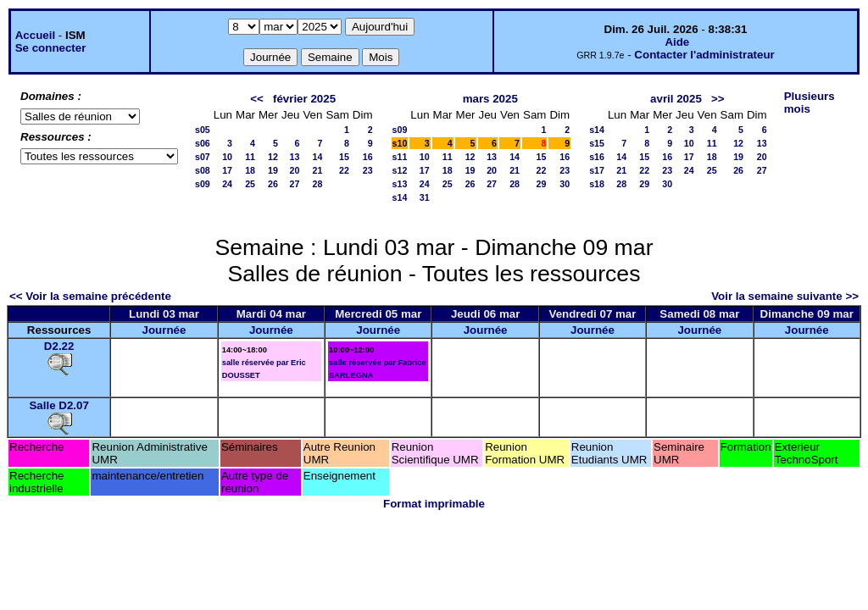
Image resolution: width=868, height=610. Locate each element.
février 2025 (304, 99)
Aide (677, 42)
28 (318, 184)
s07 (203, 157)
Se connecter (51, 48)
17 (227, 170)
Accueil (35, 35)
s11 (400, 157)
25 (250, 184)
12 (273, 157)
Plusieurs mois (810, 103)
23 (368, 170)
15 (344, 157)
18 (250, 170)
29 (542, 184)
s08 (203, 170)
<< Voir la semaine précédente (90, 296)
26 (273, 184)
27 (295, 184)
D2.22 (59, 346)
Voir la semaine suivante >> (785, 296)
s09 (203, 184)
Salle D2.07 (58, 405)
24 (227, 184)
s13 (400, 184)
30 (565, 184)
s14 (400, 197)
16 (368, 157)
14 (318, 157)
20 (295, 170)
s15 (597, 143)
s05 (203, 130)
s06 (203, 143)
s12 (400, 170)
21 (318, 170)
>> (718, 99)
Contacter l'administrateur (704, 55)
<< (257, 99)
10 (227, 157)
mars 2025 (490, 99)
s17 (597, 170)
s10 (400, 143)
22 (344, 170)
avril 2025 (676, 99)
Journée (164, 330)
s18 (597, 184)
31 (425, 197)
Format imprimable (434, 504)
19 (273, 170)
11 (250, 157)
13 (295, 157)
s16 (597, 157)
